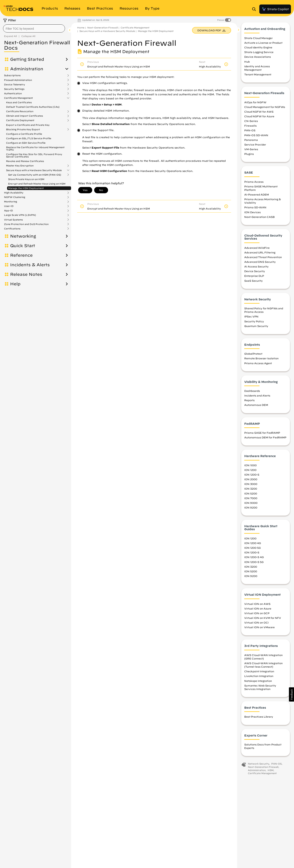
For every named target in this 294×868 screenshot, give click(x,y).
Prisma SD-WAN (255, 209)
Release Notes (26, 274)
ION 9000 (251, 505)
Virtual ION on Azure (258, 610)
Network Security (259, 766)
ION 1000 (250, 467)
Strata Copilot (275, 9)
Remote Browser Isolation (261, 360)
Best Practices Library (259, 719)
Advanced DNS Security (260, 264)
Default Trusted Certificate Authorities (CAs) (33, 107)
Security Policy (254, 323)
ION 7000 (251, 500)
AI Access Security (256, 268)
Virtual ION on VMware (259, 629)
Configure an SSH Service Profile (26, 143)
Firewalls (250, 128)
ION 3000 (251, 486)
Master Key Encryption (20, 166)
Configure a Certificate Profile (24, 134)
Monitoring (11, 202)
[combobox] (34, 28)
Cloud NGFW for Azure (259, 118)
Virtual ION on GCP (257, 615)
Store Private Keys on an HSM (26, 179)
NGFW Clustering (15, 197)
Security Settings (14, 89)
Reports (249, 402)
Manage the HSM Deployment (26, 188)
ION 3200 (251, 491)
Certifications (12, 229)
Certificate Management (18, 98)
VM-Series (251, 151)
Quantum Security (256, 328)
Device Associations (258, 59)
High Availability (14, 193)
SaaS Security (253, 282)
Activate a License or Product (263, 45)
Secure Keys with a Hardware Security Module (34, 170)
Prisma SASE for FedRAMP (262, 435)
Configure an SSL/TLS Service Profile (29, 138)
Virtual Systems (13, 220)
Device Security (255, 273)
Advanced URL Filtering (260, 254)
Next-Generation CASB (259, 219)
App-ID (9, 211)
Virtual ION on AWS (257, 606)
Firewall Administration (18, 80)
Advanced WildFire (257, 250)
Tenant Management (258, 76)
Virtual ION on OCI (256, 625)
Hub (247, 63)
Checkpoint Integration (259, 673)
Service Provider (255, 146)
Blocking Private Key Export (23, 129)
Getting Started (27, 59)
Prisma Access (254, 184)
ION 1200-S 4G (254, 559)
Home (81, 28)
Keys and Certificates (19, 102)
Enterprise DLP (254, 278)
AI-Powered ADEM (257, 197)
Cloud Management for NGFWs (265, 109)
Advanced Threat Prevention (263, 259)
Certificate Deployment (20, 120)
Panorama (251, 142)
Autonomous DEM (256, 407)
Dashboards (252, 393)
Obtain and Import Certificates (24, 116)
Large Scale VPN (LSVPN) (20, 215)
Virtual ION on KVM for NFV (263, 620)
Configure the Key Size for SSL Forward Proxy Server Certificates (34, 155)
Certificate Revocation (20, 111)
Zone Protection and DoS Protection (26, 224)
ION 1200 (250, 472)
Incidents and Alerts (257, 398)
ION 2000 (251, 481)
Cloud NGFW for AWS (259, 113)
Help (15, 284)
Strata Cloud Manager (258, 40)
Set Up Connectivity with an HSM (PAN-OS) (35, 175)
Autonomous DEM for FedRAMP (265, 439)
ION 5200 (251, 495)
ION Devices (252, 214)
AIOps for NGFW (255, 104)
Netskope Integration (258, 683)
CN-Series (251, 123)
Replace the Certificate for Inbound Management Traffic (35, 148)
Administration (27, 69)
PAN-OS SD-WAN (256, 137)
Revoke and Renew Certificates (25, 161)
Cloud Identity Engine (258, 49)
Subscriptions (12, 75)
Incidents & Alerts (30, 265)
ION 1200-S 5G (254, 564)
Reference (21, 255)
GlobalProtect (253, 356)
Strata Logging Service (259, 54)
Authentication (13, 93)
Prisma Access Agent (258, 365)
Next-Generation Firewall (103, 28)
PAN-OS (250, 132)
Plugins (249, 156)
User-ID (9, 206)
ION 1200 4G (253, 545)
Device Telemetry (15, 85)
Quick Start (23, 246)
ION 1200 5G (252, 550)
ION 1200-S (252, 477)
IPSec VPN (251, 318)
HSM (271, 772)
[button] (291, 694)
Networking (23, 236)
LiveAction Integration (259, 678)
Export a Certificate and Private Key (28, 125)
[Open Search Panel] (255, 9)
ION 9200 (251, 509)
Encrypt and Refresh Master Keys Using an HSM (37, 184)
